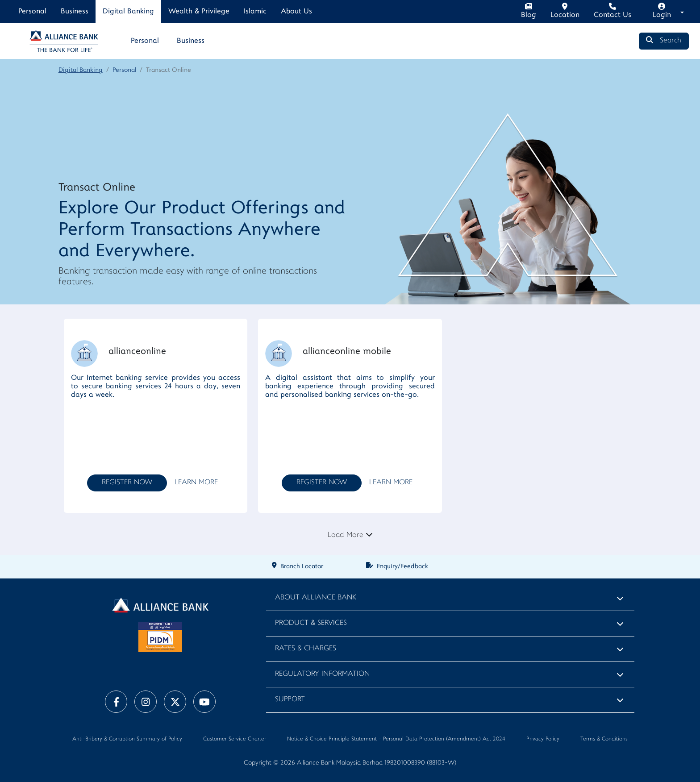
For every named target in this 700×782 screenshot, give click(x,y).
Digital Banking (128, 12)
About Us (296, 12)
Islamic (255, 12)
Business (75, 12)
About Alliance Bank (316, 598)
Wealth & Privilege (199, 12)
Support (290, 700)
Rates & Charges (306, 649)
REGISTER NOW (127, 483)
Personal (32, 12)
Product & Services (311, 623)
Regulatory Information (322, 674)
